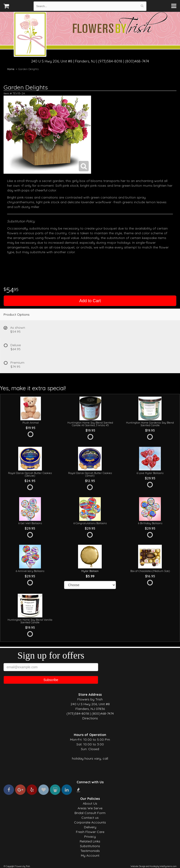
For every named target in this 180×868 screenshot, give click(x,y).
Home (11, 69)
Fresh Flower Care (90, 832)
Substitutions (90, 846)
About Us (90, 803)
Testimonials (90, 851)
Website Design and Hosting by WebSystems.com (154, 866)
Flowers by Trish (30, 35)
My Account (90, 855)
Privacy (90, 837)
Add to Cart (90, 301)
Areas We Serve (90, 808)
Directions (90, 718)
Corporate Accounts (90, 822)
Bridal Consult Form (90, 813)
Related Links (90, 841)
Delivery (90, 827)
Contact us (90, 818)
